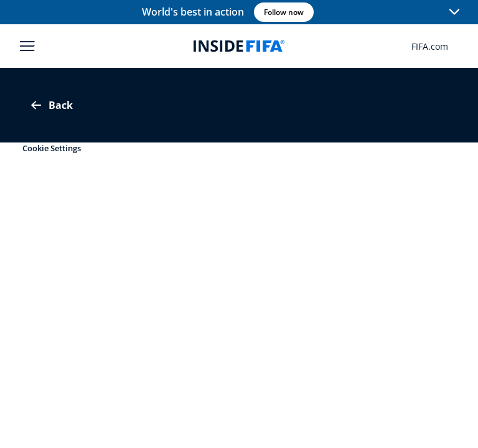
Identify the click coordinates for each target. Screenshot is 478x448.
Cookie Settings (52, 148)
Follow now (284, 12)
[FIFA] (239, 46)
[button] (454, 12)
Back (51, 105)
